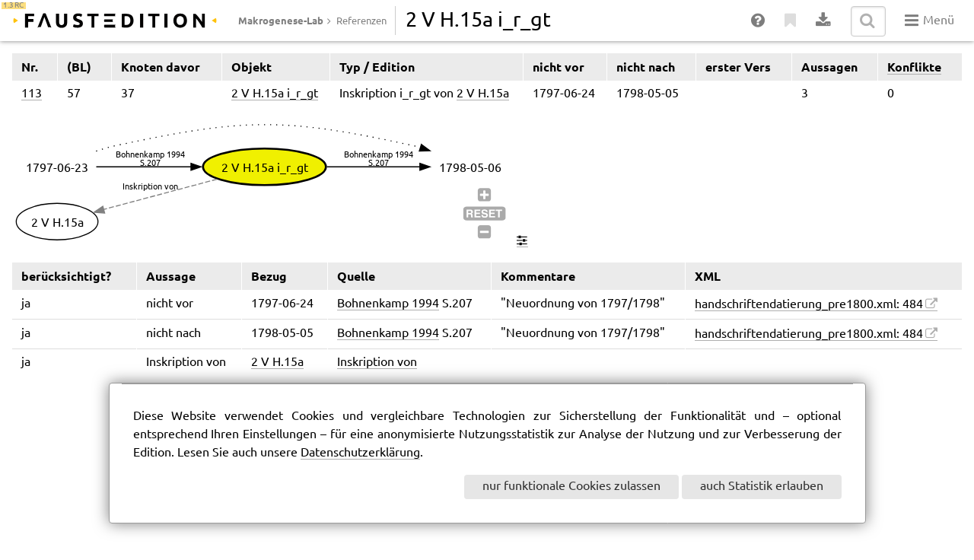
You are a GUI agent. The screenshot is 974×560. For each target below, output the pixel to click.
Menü (929, 21)
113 (32, 94)
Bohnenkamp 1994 (388, 304)
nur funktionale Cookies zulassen (571, 487)
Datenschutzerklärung (360, 453)
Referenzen (361, 21)
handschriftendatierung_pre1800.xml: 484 (809, 305)
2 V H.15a (483, 94)
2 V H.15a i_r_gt (275, 94)
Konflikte (914, 67)
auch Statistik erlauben (762, 487)
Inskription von (377, 363)
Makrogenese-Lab (281, 21)
